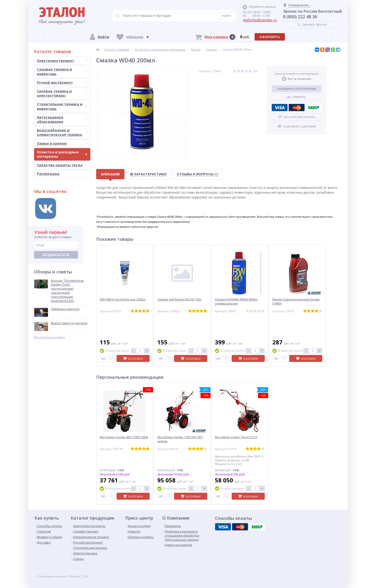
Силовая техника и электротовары (62, 93)
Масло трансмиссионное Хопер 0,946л (296, 301)
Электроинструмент (62, 61)
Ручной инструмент (62, 82)
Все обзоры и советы (50, 337)
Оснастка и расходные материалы (62, 154)
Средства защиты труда (62, 165)
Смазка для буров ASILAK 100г (179, 299)
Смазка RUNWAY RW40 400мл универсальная (236, 301)
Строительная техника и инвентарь (62, 106)
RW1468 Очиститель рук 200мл (123, 299)
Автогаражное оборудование (62, 119)
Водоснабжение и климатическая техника (62, 132)
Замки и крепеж (62, 143)
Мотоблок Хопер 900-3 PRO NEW (124, 437)
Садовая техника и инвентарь (62, 71)
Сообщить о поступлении (297, 89)
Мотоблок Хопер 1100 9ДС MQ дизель (180, 439)
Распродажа (48, 174)
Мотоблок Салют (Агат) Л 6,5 (236, 437)
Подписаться (56, 255)
